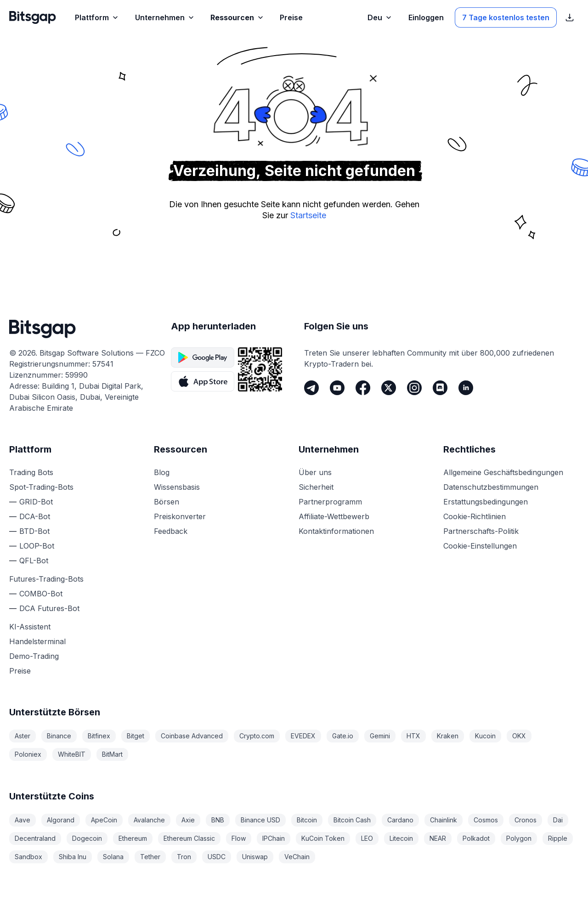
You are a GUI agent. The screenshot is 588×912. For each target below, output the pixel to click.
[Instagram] (414, 388)
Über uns (315, 472)
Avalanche (149, 820)
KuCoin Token (323, 838)
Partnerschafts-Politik (481, 531)
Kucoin (485, 736)
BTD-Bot (34, 531)
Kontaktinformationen (336, 531)
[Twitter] (389, 388)
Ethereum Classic (189, 838)
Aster (23, 736)
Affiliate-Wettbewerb (334, 516)
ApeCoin (104, 820)
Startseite (308, 215)
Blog (162, 472)
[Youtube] (337, 388)
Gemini (380, 736)
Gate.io (343, 736)
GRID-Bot (36, 502)
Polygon (519, 838)
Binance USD (260, 820)
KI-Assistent (30, 627)
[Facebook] (363, 388)
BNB (218, 820)
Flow (239, 838)
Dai (558, 820)
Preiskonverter (180, 516)
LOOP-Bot (37, 546)
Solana (113, 857)
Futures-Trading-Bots (46, 579)
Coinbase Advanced (192, 736)
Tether (150, 857)
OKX (519, 736)
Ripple (558, 838)
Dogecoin (87, 838)
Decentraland (35, 838)
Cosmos (486, 820)
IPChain (274, 838)
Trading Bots (31, 472)
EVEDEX (303, 736)
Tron (184, 857)
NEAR (438, 838)
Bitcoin (307, 820)
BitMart (112, 754)
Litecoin (401, 838)
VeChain (297, 857)
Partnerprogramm (330, 502)
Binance (59, 736)
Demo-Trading (34, 656)
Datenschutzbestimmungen (491, 487)
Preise (20, 671)
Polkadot (476, 838)
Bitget (136, 736)
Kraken (448, 736)
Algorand (61, 820)
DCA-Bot (35, 516)
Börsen (167, 502)
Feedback (171, 531)
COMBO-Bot (41, 594)
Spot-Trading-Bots (41, 487)
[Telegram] (311, 388)
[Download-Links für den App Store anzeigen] (570, 17)
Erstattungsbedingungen (486, 502)
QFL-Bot (34, 561)
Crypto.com (257, 736)
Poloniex (28, 754)
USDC (217, 857)
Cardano (400, 820)
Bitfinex (99, 736)
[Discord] (440, 388)
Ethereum (133, 838)
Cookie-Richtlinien (475, 516)
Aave (23, 820)
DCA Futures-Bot (49, 608)
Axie (188, 820)
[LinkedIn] (466, 388)
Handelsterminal (37, 641)
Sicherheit (316, 487)
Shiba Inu (73, 857)
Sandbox (28, 857)
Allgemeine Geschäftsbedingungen (503, 472)
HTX (413, 736)
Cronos (526, 820)
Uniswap (255, 857)
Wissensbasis (177, 487)
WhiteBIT (72, 754)
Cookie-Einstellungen (480, 546)
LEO (367, 838)
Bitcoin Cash (352, 820)
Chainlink (444, 820)
